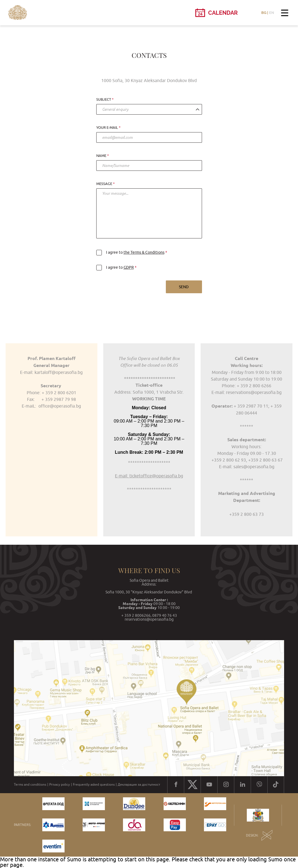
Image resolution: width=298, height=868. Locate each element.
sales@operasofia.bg (253, 467)
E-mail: (226, 467)
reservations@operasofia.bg (254, 392)
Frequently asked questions (94, 785)
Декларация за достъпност (139, 785)
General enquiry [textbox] (115, 109)
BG (264, 13)
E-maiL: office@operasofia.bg (51, 406)
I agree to (131, 252)
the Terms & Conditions (144, 252)
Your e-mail (107, 128)
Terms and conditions (30, 785)
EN (272, 13)
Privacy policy (60, 785)
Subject (104, 100)
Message (104, 184)
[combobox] (149, 109)
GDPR (129, 267)
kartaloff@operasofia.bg (59, 372)
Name (101, 156)
